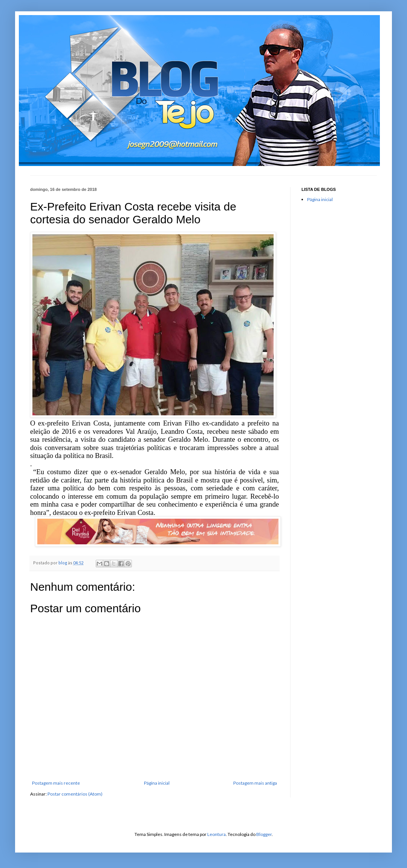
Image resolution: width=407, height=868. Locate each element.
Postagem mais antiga (255, 783)
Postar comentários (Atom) (75, 794)
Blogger (264, 834)
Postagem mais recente (56, 783)
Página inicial (157, 783)
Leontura (217, 834)
